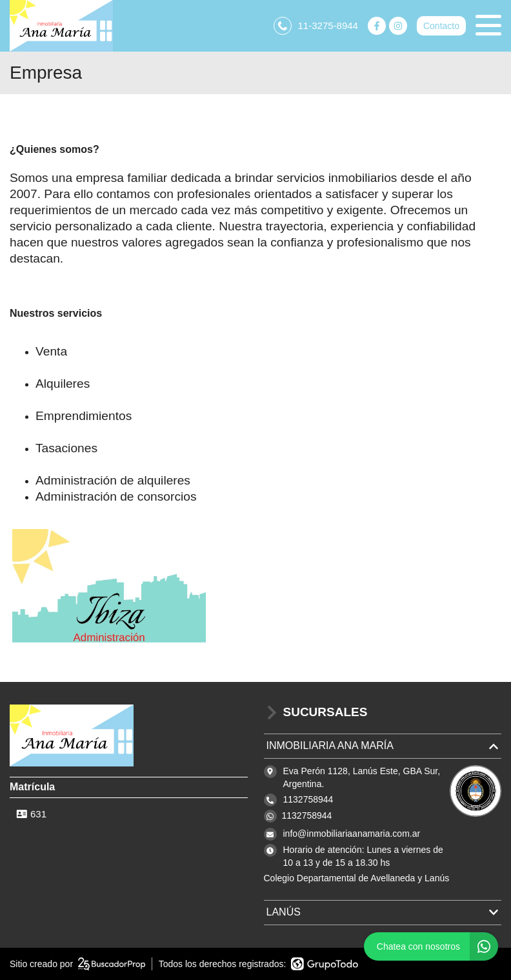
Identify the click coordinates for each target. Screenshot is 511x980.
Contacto (441, 26)
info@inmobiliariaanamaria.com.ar (352, 834)
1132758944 (307, 815)
